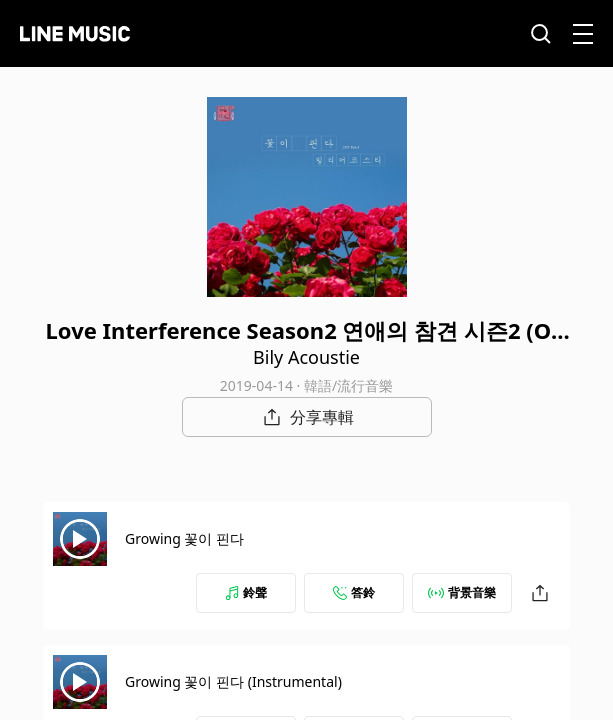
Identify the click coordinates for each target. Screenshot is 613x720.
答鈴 (354, 592)
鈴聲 (246, 592)
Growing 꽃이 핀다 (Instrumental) (233, 681)
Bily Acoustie (306, 357)
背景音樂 (462, 592)
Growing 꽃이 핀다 (184, 538)
